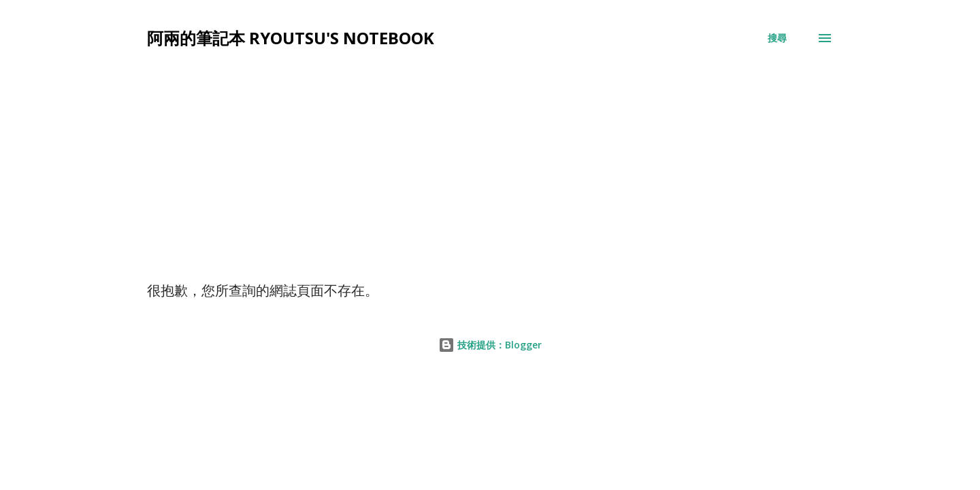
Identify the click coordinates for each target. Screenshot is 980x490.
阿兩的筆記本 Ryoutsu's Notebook (291, 38)
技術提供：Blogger (490, 345)
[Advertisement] (490, 180)
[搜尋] (777, 38)
